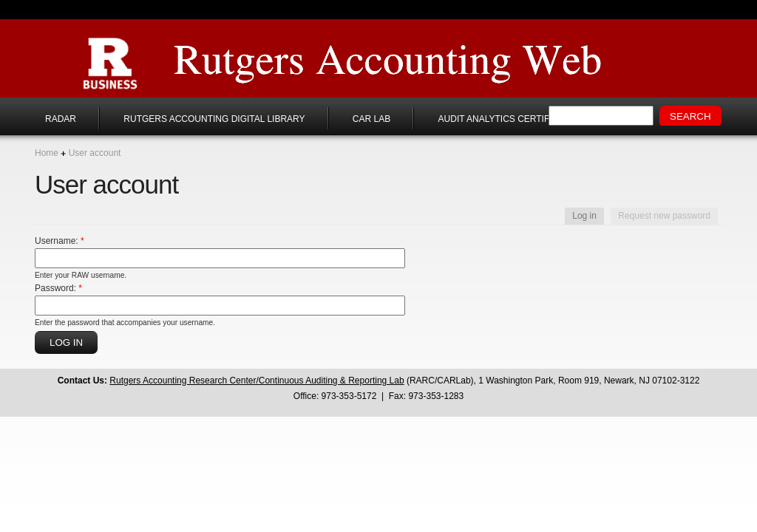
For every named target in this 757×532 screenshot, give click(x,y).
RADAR (61, 119)
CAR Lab (371, 119)
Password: (58, 288)
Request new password (664, 216)
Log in (584, 216)
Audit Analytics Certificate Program (531, 119)
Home (47, 153)
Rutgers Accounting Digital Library (214, 119)
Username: (60, 241)
